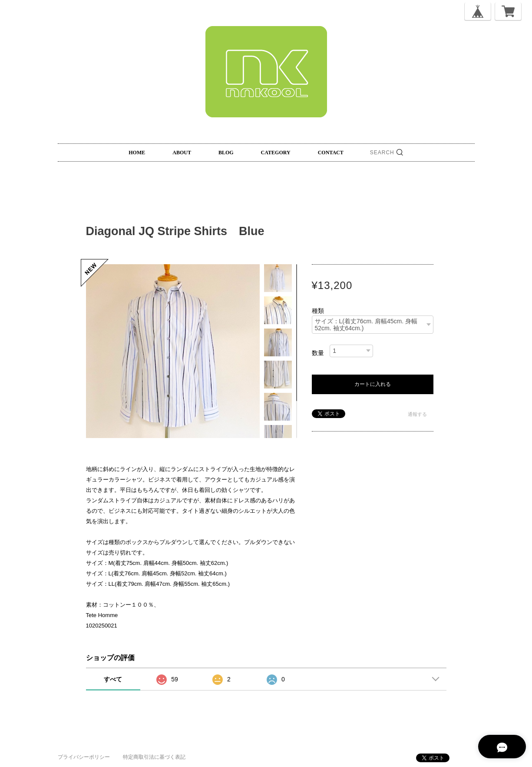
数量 (318, 353)
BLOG (226, 153)
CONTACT (331, 153)
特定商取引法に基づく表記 (154, 757)
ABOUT (182, 153)
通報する (417, 414)
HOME (137, 153)
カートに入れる (373, 384)
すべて (113, 679)
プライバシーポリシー (84, 757)
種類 (318, 311)
